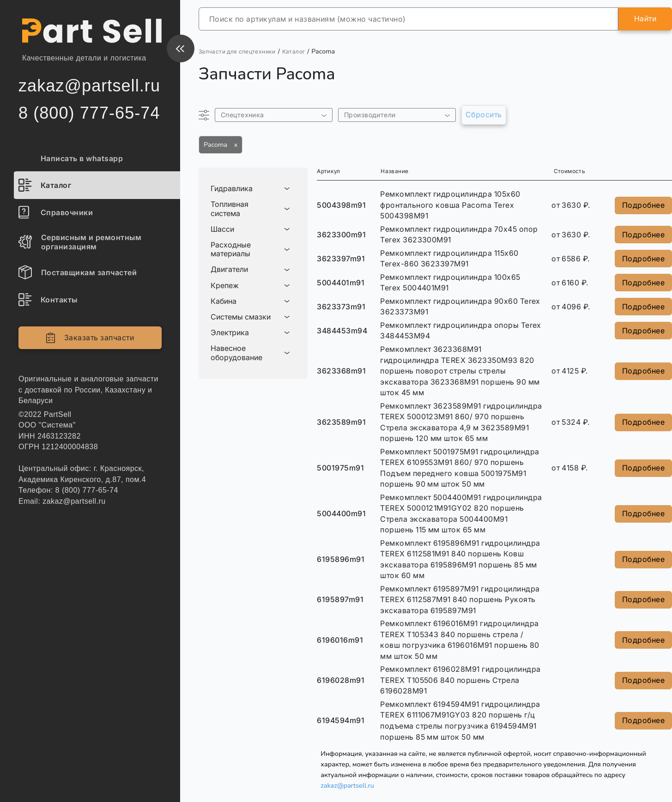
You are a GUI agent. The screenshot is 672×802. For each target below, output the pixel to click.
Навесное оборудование (236, 353)
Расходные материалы (231, 249)
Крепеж (225, 286)
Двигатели (229, 269)
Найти (645, 18)
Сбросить (484, 115)
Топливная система (230, 209)
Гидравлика (232, 189)
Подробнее (643, 205)
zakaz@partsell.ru (347, 785)
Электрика (230, 333)
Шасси (222, 229)
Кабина (224, 301)
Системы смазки (241, 317)
